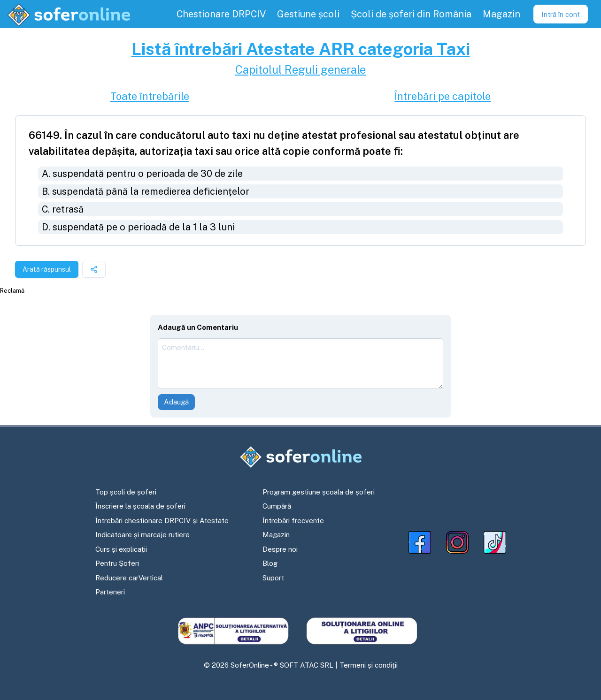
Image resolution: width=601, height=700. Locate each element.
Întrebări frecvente (293, 521)
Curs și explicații (121, 549)
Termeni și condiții (369, 665)
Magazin (276, 535)
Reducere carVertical (129, 578)
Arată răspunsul (47, 269)
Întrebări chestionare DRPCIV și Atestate (162, 521)
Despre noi (280, 549)
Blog (270, 563)
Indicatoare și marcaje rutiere (143, 535)
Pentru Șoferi (117, 563)
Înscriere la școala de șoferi (140, 506)
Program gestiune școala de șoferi (319, 492)
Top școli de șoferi (126, 492)
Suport (273, 578)
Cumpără (277, 506)
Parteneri (110, 592)
